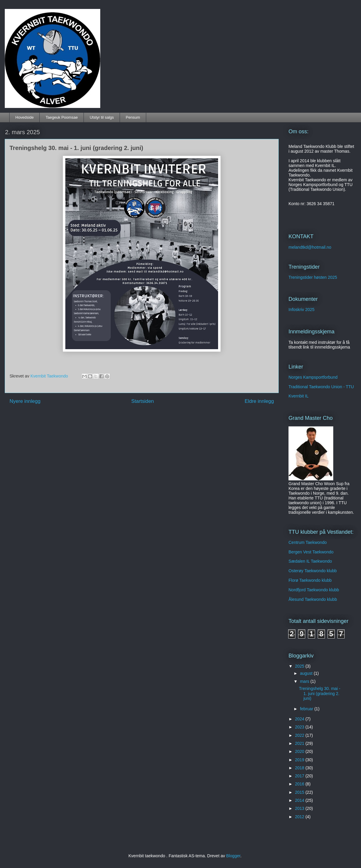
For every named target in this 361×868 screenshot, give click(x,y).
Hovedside (25, 117)
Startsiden (143, 401)
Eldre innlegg (259, 401)
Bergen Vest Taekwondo (311, 552)
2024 (300, 719)
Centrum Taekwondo (308, 542)
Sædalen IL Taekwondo (310, 561)
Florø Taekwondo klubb (310, 580)
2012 (300, 817)
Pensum (133, 117)
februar (307, 709)
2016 (300, 784)
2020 (300, 751)
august (307, 673)
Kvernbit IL (298, 396)
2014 (300, 800)
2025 (300, 666)
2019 (300, 760)
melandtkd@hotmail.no (310, 247)
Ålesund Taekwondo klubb (313, 599)
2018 (300, 768)
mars (305, 681)
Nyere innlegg (25, 401)
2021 (300, 743)
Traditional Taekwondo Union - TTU (321, 387)
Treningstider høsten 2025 (313, 277)
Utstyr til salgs (102, 117)
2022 (300, 735)
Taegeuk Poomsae (62, 117)
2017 (300, 776)
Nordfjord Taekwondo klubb (314, 590)
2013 (300, 808)
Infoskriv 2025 (301, 310)
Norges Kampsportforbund (313, 377)
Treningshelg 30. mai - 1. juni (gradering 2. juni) (320, 694)
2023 (300, 727)
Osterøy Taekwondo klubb (313, 571)
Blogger (233, 856)
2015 (300, 792)
